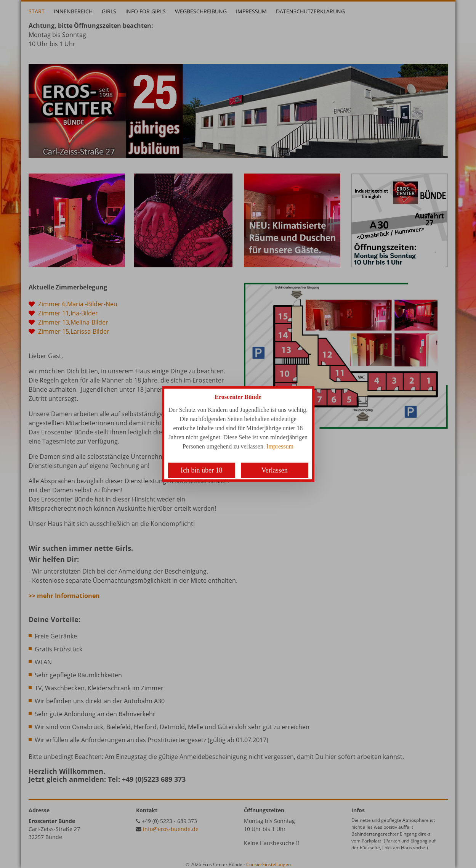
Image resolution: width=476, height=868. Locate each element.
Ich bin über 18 (201, 470)
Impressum (280, 446)
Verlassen (275, 470)
